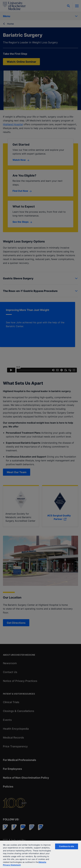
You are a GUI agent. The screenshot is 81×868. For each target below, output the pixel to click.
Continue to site (67, 846)
